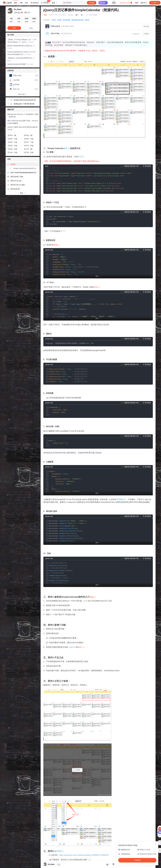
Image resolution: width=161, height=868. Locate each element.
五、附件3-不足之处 (15, 181)
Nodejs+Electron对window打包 (25, 100)
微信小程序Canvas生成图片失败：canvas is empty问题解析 (23, 122)
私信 (31, 28)
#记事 (59, 20)
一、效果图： (12, 164)
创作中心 (144, 3)
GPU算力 (46, 2)
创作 (155, 3)
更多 (55, 3)
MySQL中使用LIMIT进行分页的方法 (21, 47)
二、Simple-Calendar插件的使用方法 (23, 168)
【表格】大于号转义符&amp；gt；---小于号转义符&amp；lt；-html (22, 41)
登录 (114, 3)
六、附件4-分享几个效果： (17, 185)
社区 (26, 3)
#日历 (54, 20)
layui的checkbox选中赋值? (20, 64)
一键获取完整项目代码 (131, 166)
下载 (21, 3)
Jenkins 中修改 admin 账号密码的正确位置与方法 (23, 128)
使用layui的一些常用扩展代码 (24, 104)
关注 (59, 864)
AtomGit (34, 3)
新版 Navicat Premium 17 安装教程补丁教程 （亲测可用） (23, 116)
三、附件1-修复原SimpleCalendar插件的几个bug (23, 173)
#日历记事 (67, 20)
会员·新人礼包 (126, 3)
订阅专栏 (146, 34)
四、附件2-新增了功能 (15, 177)
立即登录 (97, 22)
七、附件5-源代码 (14, 189)
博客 (15, 3)
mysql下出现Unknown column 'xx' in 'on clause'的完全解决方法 (21, 53)
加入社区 (146, 26)
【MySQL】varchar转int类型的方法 (21, 59)
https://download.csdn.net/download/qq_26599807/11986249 (84, 855)
